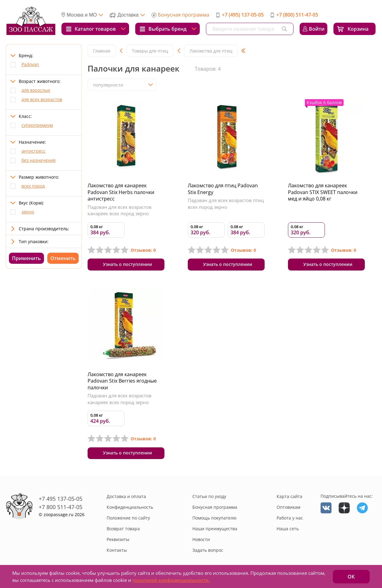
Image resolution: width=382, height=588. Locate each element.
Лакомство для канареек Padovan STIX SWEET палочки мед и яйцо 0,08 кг (323, 192)
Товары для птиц (150, 51)
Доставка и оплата (126, 498)
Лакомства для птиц (211, 51)
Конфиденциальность (130, 509)
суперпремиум (37, 125)
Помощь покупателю (215, 519)
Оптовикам (288, 509)
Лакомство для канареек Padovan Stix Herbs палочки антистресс (121, 192)
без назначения (39, 160)
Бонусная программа (184, 15)
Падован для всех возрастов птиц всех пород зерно (226, 204)
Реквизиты (118, 541)
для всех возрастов (42, 99)
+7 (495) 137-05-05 (243, 15)
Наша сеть (288, 530)
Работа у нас (290, 519)
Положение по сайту (128, 519)
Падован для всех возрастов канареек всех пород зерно (120, 210)
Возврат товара (123, 530)
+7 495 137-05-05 (61, 500)
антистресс (33, 151)
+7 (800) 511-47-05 (297, 15)
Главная (102, 51)
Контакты (117, 552)
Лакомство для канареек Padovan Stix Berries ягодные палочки (122, 382)
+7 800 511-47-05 (61, 508)
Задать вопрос (208, 552)
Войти (317, 29)
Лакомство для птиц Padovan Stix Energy (223, 189)
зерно (28, 212)
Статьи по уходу (209, 498)
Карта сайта (289, 498)
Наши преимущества (215, 530)
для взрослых (36, 90)
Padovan (30, 64)
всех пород (33, 186)
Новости (201, 541)
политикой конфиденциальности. (171, 580)
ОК (351, 577)
